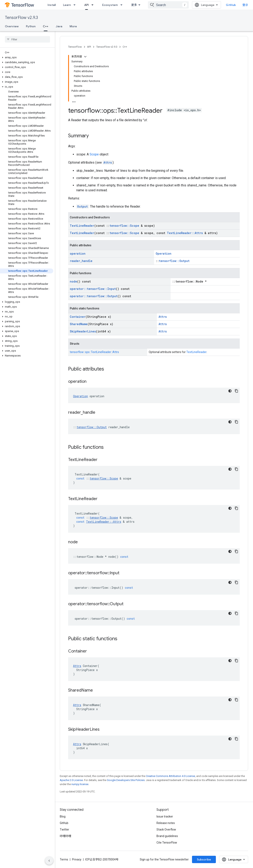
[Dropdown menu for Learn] (76, 5)
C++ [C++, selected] (46, 26)
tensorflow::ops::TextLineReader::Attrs (94, 352)
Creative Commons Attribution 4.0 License (170, 776)
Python (31, 26)
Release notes (166, 823)
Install (52, 5)
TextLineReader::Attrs (185, 233)
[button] (27, 57)
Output (82, 206)
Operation (164, 254)
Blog (63, 816)
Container (78, 317)
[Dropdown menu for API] (94, 5)
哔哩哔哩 (65, 836)
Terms (64, 859)
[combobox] (168, 5)
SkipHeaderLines (83, 331)
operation (78, 254)
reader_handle (81, 261)
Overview (12, 26)
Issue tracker (165, 816)
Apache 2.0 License (71, 780)
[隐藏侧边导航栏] (49, 861)
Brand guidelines (167, 836)
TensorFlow (75, 47)
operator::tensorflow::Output (94, 296)
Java (59, 26)
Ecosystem (110, 5)
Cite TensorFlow (167, 843)
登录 (245, 5)
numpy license (80, 784)
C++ (125, 47)
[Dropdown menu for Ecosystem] (123, 5)
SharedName (79, 324)
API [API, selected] (87, 5)
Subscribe (204, 859)
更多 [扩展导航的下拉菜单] (134, 5)
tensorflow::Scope (124, 226)
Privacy (77, 859)
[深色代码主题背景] (230, 391)
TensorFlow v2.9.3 (21, 18)
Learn (67, 5)
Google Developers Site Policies (126, 780)
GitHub (231, 5)
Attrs (108, 162)
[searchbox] (27, 39)
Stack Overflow (166, 829)
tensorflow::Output (174, 261)
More (73, 26)
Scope (94, 154)
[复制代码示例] (236, 391)
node (73, 281)
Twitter (64, 829)
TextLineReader (82, 226)
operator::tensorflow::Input (93, 289)
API (89, 47)
